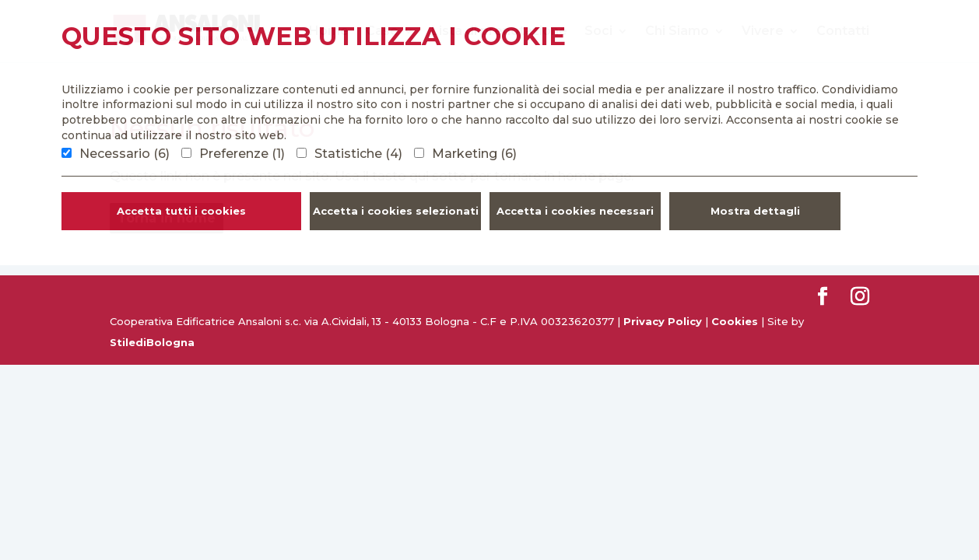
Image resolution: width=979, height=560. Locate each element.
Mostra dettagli (755, 211)
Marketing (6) (474, 154)
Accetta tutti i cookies (181, 211)
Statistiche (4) (358, 154)
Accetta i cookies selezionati (396, 211)
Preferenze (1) (242, 154)
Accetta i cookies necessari (575, 211)
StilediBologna (152, 342)
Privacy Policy (663, 321)
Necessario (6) (125, 154)
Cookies (735, 321)
